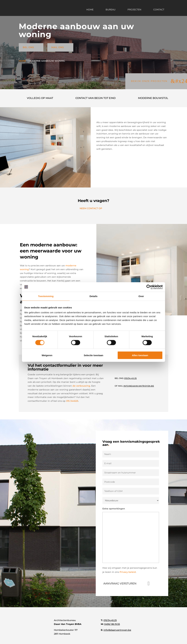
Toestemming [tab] (46, 296)
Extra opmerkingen (114, 509)
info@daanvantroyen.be (117, 630)
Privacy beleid (128, 572)
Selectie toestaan (94, 355)
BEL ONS (31, 47)
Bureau (111, 10)
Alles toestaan (140, 355)
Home (90, 10)
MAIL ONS (60, 47)
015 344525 (72, 401)
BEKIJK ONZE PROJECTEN (149, 81)
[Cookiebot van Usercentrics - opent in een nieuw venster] (149, 287)
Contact (159, 10)
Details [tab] (93, 296)
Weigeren (47, 355)
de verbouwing (81, 386)
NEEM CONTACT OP (93, 208)
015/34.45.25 (110, 620)
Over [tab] (141, 296)
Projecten (134, 10)
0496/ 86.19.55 (112, 624)
